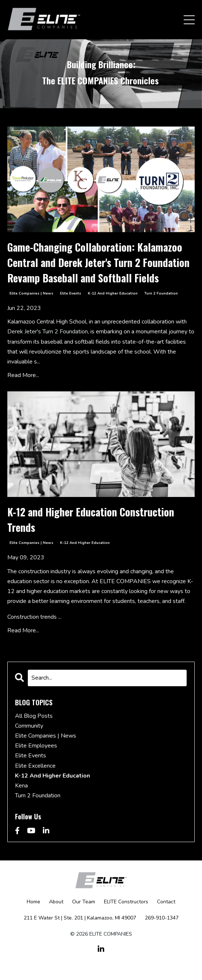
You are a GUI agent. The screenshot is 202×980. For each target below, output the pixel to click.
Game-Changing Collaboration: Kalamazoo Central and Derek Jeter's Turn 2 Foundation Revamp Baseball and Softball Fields (98, 262)
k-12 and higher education (113, 293)
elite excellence (35, 766)
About (56, 902)
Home (33, 902)
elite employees (36, 746)
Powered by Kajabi (101, 961)
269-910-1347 (162, 918)
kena (21, 786)
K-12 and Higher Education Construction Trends (91, 520)
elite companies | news (31, 293)
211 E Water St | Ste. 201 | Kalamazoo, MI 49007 (80, 918)
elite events (71, 293)
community (29, 726)
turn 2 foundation (161, 293)
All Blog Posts (34, 716)
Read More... (23, 375)
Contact (166, 902)
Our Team (84, 902)
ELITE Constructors (126, 902)
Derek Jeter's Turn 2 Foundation (48, 332)
